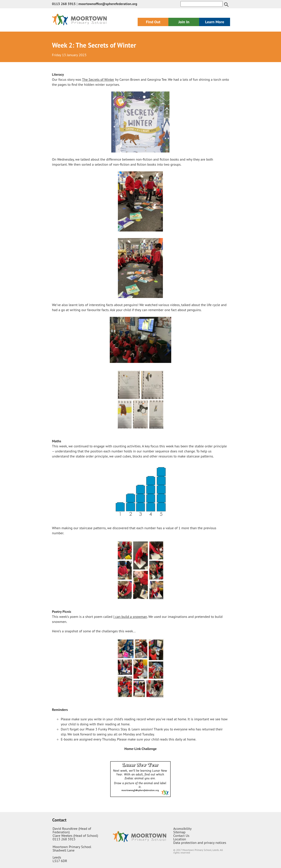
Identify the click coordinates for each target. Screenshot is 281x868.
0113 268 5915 (64, 4)
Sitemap (179, 832)
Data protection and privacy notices (200, 843)
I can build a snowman (130, 617)
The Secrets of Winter (98, 79)
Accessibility (182, 829)
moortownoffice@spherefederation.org (108, 4)
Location (180, 839)
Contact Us (181, 836)
